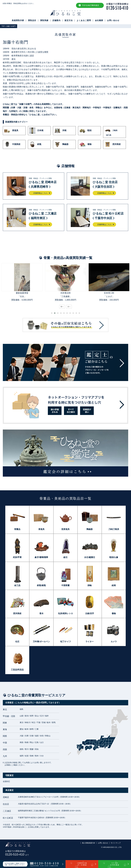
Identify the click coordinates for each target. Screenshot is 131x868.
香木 (41, 613)
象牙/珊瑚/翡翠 (41, 557)
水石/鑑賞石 (90, 557)
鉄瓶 (35, 144)
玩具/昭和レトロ (65, 613)
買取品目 (32, 20)
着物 (85, 144)
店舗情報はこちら (40, 193)
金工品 (17, 585)
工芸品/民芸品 (17, 670)
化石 (17, 642)
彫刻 (85, 131)
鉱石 (65, 557)
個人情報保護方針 (89, 843)
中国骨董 (65, 585)
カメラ (114, 642)
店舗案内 (56, 20)
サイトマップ (116, 843)
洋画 (60, 131)
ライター (90, 642)
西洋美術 (113, 144)
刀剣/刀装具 (114, 529)
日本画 (36, 131)
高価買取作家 (18, 20)
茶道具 (11, 131)
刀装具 (114, 132)
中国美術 (12, 144)
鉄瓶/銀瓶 (41, 585)
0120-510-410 (17, 854)
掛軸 (90, 585)
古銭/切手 (90, 613)
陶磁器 (61, 144)
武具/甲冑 (17, 557)
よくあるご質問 (84, 20)
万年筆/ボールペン (41, 642)
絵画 (114, 585)
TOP (3, 26)
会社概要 (99, 20)
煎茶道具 (65, 529)
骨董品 (17, 529)
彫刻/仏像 (114, 557)
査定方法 (69, 20)
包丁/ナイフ (65, 642)
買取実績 (44, 20)
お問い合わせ (113, 20)
